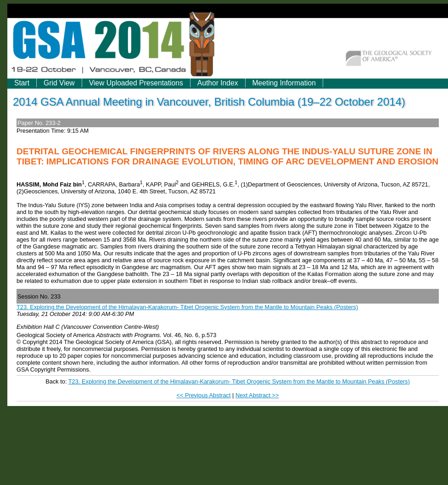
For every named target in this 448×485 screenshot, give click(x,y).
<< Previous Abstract (203, 395)
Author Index (218, 83)
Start (22, 83)
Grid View (59, 83)
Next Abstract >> (257, 395)
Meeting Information (284, 83)
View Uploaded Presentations (136, 83)
